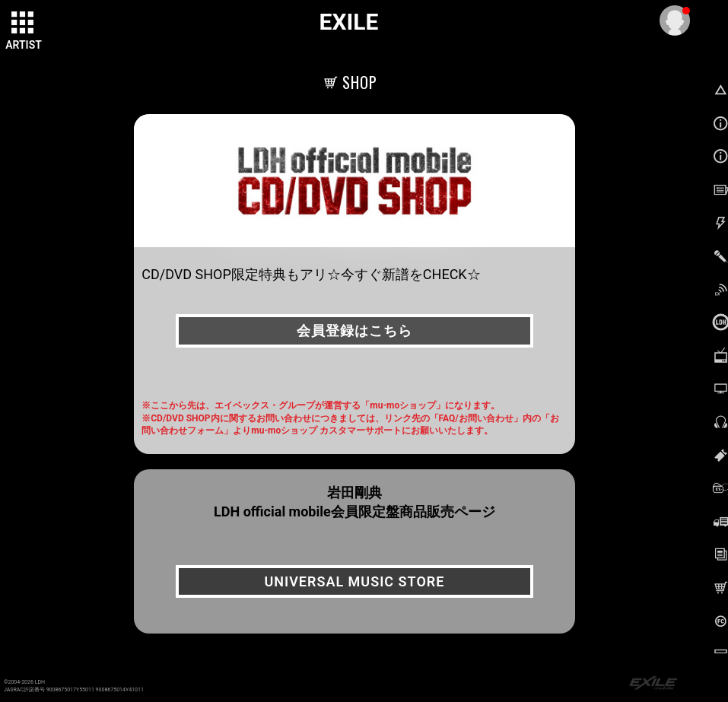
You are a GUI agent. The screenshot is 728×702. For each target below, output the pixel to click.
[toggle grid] (24, 24)
